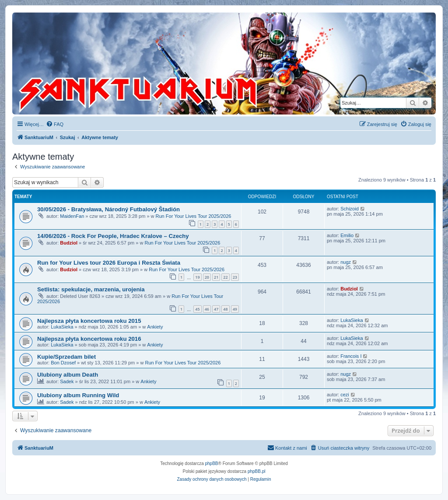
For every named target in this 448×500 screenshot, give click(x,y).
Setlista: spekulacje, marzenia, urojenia (91, 289)
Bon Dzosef (63, 363)
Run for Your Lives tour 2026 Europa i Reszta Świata (109, 263)
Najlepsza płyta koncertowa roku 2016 (89, 339)
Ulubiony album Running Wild (78, 395)
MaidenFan (72, 216)
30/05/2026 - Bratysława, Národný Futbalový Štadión (108, 209)
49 (235, 309)
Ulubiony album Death (68, 375)
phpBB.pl (257, 471)
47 (216, 309)
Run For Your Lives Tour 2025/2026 (194, 216)
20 (207, 277)
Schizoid (350, 209)
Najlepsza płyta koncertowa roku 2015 (89, 321)
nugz (346, 262)
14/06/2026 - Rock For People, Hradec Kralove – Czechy (113, 236)
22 (225, 277)
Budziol (69, 243)
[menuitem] (55, 124)
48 (225, 309)
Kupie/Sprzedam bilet (66, 357)
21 (216, 277)
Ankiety (155, 327)
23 (235, 277)
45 (197, 309)
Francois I (351, 356)
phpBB (212, 463)
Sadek (67, 381)
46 (207, 309)
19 (197, 277)
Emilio (347, 235)
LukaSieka (62, 327)
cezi (345, 395)
